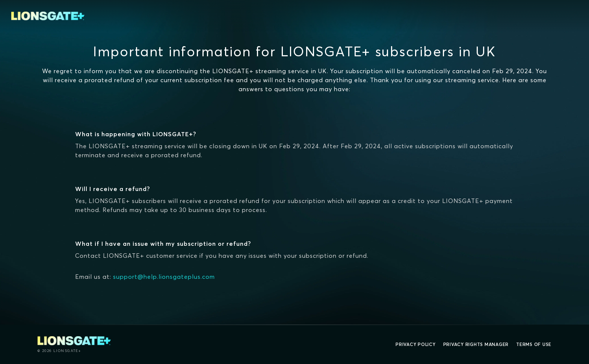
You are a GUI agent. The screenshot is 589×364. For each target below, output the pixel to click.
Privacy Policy (416, 344)
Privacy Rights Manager (476, 344)
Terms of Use (534, 344)
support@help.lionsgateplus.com (164, 277)
